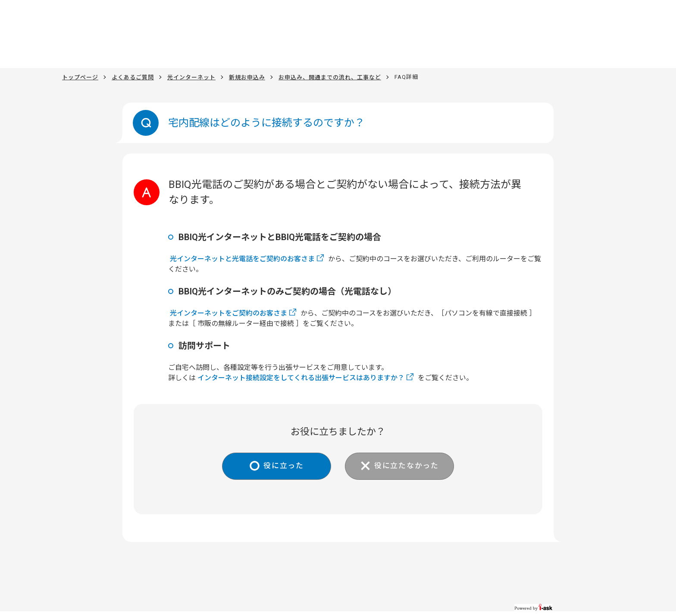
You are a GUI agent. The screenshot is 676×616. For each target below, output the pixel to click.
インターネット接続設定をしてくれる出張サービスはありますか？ (301, 378)
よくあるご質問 (133, 77)
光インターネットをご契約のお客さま (228, 313)
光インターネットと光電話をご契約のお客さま (242, 259)
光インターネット (191, 77)
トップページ (80, 77)
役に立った (280, 467)
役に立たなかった (410, 467)
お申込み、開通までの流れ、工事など (330, 77)
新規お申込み (247, 77)
